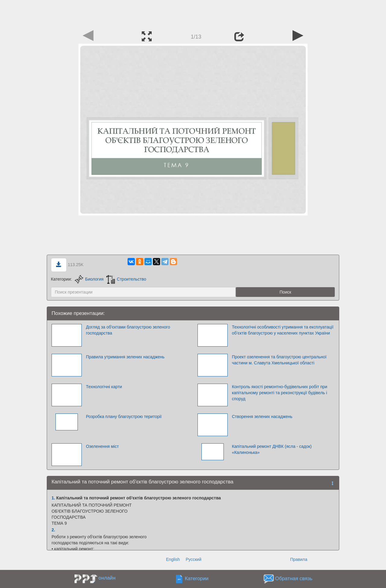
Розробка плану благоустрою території (124, 417)
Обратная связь (294, 579)
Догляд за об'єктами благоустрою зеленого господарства (128, 330)
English (173, 559)
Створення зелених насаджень (262, 417)
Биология (89, 279)
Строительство (126, 279)
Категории (197, 579)
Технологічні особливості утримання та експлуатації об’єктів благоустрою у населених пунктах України (283, 330)
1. (53, 498)
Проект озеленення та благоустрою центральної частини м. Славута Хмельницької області (279, 360)
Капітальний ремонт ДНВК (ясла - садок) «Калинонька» (272, 449)
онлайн (107, 578)
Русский (194, 559)
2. (53, 530)
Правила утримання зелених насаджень (125, 357)
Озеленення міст (102, 446)
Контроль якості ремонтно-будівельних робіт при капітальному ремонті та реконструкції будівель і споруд (280, 393)
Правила (299, 559)
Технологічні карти (104, 387)
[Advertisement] (193, 14)
